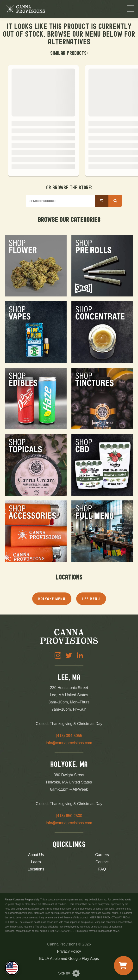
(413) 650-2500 (69, 816)
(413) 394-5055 (69, 736)
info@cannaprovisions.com (69, 743)
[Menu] (131, 9)
